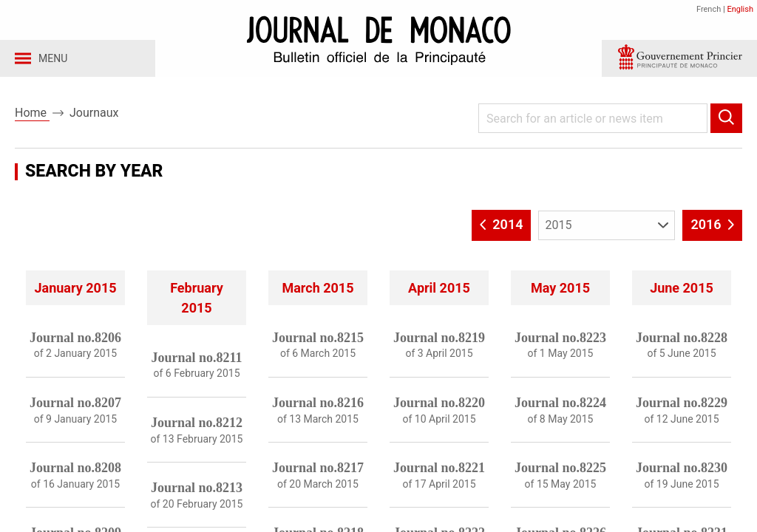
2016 (712, 228)
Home (32, 117)
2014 (502, 228)
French (709, 9)
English (740, 9)
